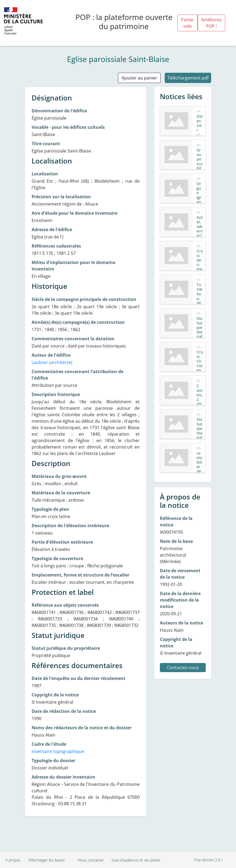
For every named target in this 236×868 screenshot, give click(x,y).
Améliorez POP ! (211, 23)
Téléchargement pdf (188, 78)
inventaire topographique (58, 751)
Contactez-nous (183, 668)
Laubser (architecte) (52, 362)
